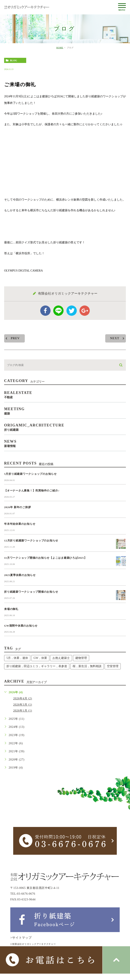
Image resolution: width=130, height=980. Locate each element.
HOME (60, 48)
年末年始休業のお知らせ (20, 524)
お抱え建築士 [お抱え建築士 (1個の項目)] (61, 658)
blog (14, 60)
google (85, 311)
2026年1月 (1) (23, 711)
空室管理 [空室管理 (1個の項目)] (113, 666)
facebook (45, 311)
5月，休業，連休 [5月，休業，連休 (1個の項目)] (17, 658)
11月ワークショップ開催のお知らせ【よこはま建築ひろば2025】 (45, 558)
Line (58, 311)
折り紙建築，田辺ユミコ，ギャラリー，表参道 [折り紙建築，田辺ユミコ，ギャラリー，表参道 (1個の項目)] (37, 666)
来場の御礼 (11, 609)
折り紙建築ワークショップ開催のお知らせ (31, 592)
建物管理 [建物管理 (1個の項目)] (81, 658)
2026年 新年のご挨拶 (17, 507)
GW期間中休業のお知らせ (21, 626)
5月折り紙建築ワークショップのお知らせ (30, 474)
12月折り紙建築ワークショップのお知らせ (31, 541)
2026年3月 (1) (23, 705)
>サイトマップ (21, 938)
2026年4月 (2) (23, 698)
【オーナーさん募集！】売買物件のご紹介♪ (32, 491)
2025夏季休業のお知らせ (20, 575)
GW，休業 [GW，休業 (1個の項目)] (40, 658)
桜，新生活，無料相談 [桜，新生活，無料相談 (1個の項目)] (87, 666)
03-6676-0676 (26, 894)
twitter (72, 311)
